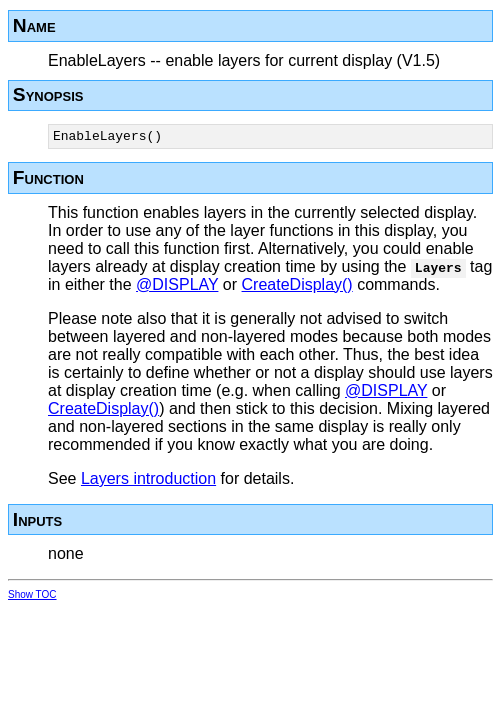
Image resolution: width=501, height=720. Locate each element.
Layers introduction (148, 481)
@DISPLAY (177, 287)
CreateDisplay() (297, 287)
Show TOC (32, 597)
